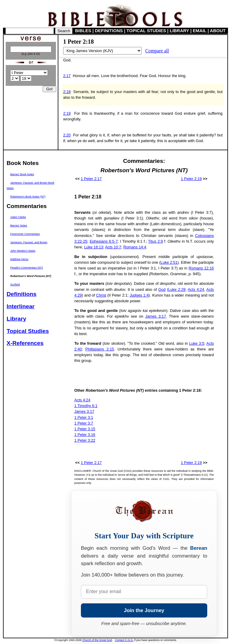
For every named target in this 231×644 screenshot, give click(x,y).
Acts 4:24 (196, 289)
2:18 (67, 92)
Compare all (157, 51)
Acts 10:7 (113, 247)
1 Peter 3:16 (85, 435)
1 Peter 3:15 (85, 429)
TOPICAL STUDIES (146, 31)
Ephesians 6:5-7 (104, 241)
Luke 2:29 (177, 289)
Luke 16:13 (94, 247)
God (162, 289)
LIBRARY (179, 31)
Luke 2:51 (169, 262)
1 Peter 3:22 (85, 440)
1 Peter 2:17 (91, 179)
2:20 (67, 135)
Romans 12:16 (201, 268)
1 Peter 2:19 (191, 179)
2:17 (67, 76)
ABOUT (218, 31)
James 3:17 (156, 316)
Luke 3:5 (197, 343)
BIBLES (83, 31)
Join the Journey (144, 610)
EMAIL (200, 31)
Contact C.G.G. (124, 640)
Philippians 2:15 (100, 349)
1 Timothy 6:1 (86, 406)
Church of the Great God (97, 640)
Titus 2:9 (155, 241)
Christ (101, 295)
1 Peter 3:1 (84, 417)
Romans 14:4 (135, 247)
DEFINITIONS (109, 31)
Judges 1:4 (139, 295)
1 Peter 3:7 (84, 423)
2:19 (67, 113)
